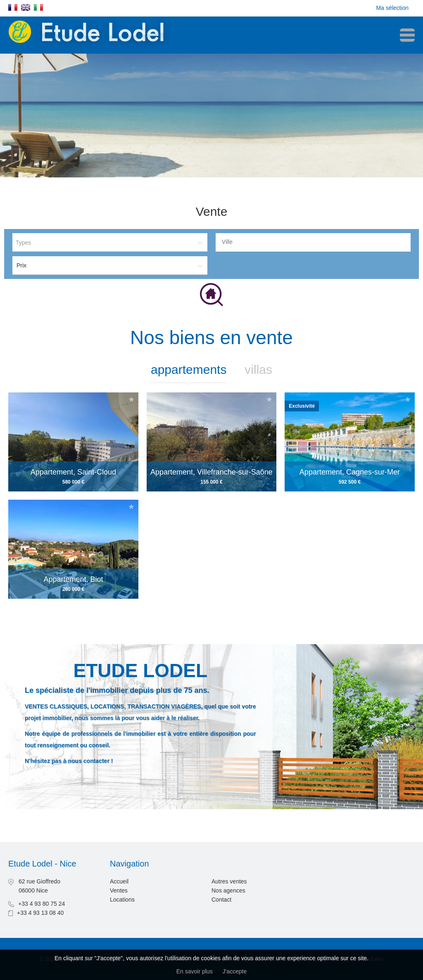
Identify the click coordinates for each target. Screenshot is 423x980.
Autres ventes (229, 881)
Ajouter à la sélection (131, 507)
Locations (122, 900)
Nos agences (228, 890)
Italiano (38, 7)
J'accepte (235, 971)
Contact (221, 900)
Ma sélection (392, 8)
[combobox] (313, 242)
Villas (258, 370)
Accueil (119, 881)
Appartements (189, 370)
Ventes (119, 890)
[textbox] (315, 242)
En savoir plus (195, 971)
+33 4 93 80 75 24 (42, 904)
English (26, 7)
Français (13, 7)
